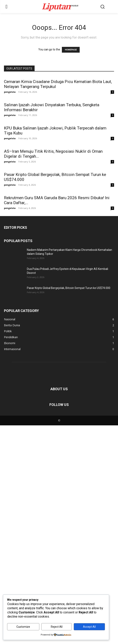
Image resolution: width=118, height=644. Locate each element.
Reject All (57, 627)
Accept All (89, 627)
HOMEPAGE (71, 50)
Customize (23, 627)
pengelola (10, 92)
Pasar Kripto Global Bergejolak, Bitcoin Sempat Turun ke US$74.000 (69, 507)
